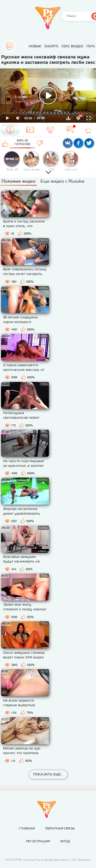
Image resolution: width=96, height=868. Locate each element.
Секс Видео (67, 46)
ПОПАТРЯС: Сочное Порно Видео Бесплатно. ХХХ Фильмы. (48, 860)
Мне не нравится (40, 144)
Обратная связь (60, 828)
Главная (10, 46)
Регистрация (38, 841)
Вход (65, 841)
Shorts (46, 46)
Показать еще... (48, 774)
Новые (30, 46)
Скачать (68, 118)
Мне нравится (5, 144)
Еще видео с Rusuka (62, 181)
